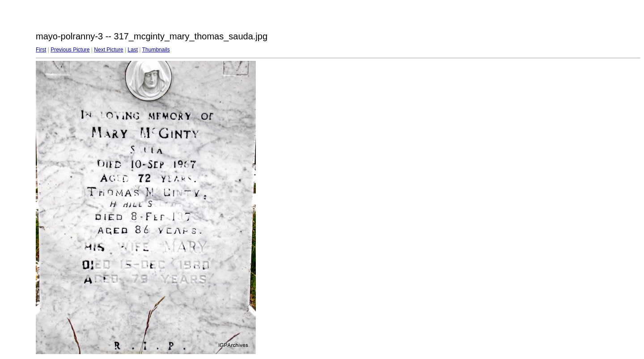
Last (133, 50)
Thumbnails (156, 50)
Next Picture (108, 50)
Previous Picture (70, 50)
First (41, 50)
